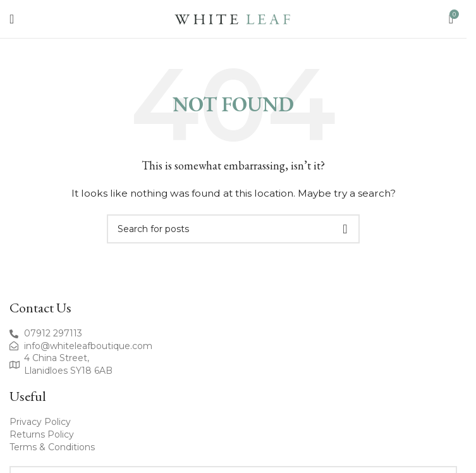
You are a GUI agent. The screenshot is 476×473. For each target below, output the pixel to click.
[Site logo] (233, 18)
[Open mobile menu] (12, 19)
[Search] (233, 229)
